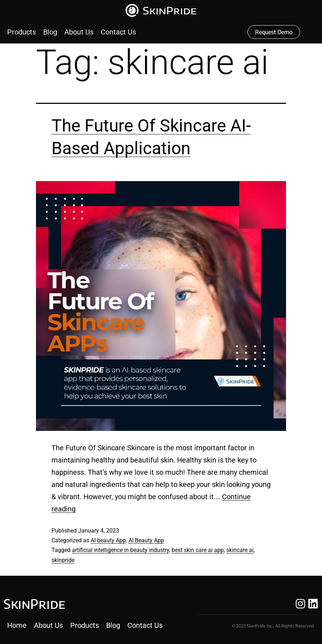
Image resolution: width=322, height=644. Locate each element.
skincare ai (240, 550)
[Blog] (50, 32)
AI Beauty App (146, 540)
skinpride (63, 560)
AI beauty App (108, 540)
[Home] (17, 625)
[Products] (22, 32)
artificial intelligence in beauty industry (121, 550)
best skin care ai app (198, 550)
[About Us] (79, 32)
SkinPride (34, 604)
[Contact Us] (118, 32)
